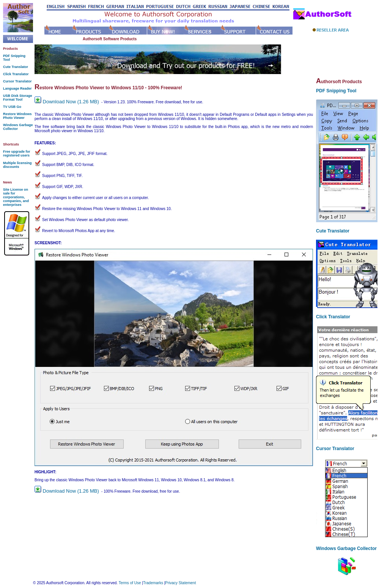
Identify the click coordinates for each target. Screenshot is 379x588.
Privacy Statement (180, 583)
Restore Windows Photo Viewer (17, 116)
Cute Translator (16, 67)
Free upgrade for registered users (17, 153)
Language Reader (17, 89)
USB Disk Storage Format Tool (18, 98)
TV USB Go (12, 107)
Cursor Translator (17, 81)
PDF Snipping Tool (336, 91)
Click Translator (16, 74)
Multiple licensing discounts (17, 165)
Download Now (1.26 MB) (67, 102)
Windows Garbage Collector (346, 548)
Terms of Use (130, 583)
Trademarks (153, 583)
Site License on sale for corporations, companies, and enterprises (16, 197)
